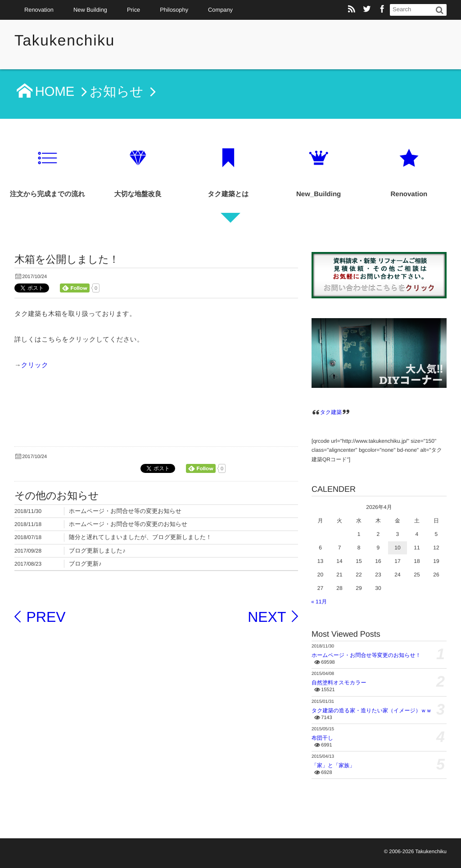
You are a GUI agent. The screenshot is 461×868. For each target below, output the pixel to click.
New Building (90, 10)
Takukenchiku (66, 41)
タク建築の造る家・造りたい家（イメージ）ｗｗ (372, 711)
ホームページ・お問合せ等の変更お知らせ (125, 511)
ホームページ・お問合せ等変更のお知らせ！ (366, 655)
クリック (35, 365)
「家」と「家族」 (333, 765)
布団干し (322, 738)
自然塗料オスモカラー (339, 683)
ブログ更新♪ (85, 564)
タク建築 (331, 412)
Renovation (39, 10)
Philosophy (174, 10)
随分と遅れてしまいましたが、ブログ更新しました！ (140, 537)
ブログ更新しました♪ (97, 551)
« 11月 (319, 602)
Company (220, 10)
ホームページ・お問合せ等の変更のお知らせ (128, 524)
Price (133, 10)
